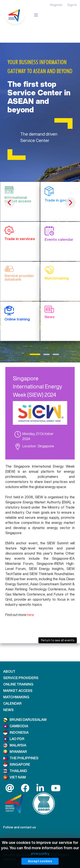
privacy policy (40, 854)
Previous (10, 203)
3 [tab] (56, 354)
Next (70, 203)
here (30, 615)
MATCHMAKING (16, 697)
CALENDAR (12, 703)
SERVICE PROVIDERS (21, 678)
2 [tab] (47, 354)
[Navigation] (36, 15)
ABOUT (9, 671)
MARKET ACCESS (18, 691)
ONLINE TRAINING (18, 684)
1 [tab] (35, 354)
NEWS (8, 710)
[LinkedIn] (40, 790)
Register (56, 5)
